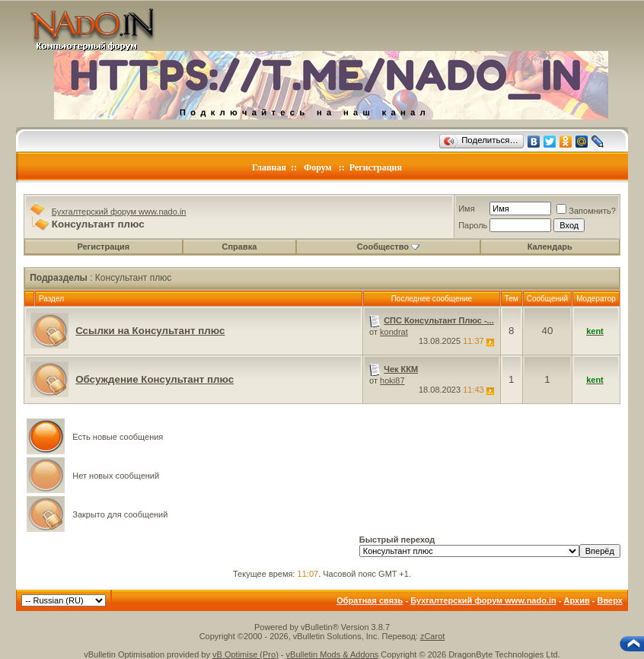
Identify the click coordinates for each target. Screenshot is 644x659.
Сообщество (388, 247)
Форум (318, 167)
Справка (240, 247)
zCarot (432, 636)
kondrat (394, 332)
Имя (466, 209)
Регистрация (376, 167)
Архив (577, 600)
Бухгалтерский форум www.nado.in (119, 212)
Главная (269, 167)
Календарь (550, 247)
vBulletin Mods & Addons (333, 654)
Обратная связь (370, 600)
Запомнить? (586, 211)
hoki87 (392, 380)
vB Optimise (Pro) (245, 654)
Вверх (609, 600)
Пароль (473, 225)
